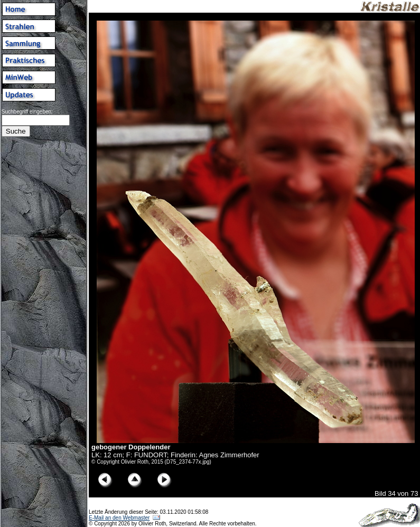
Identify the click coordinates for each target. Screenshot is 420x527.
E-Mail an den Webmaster (119, 518)
